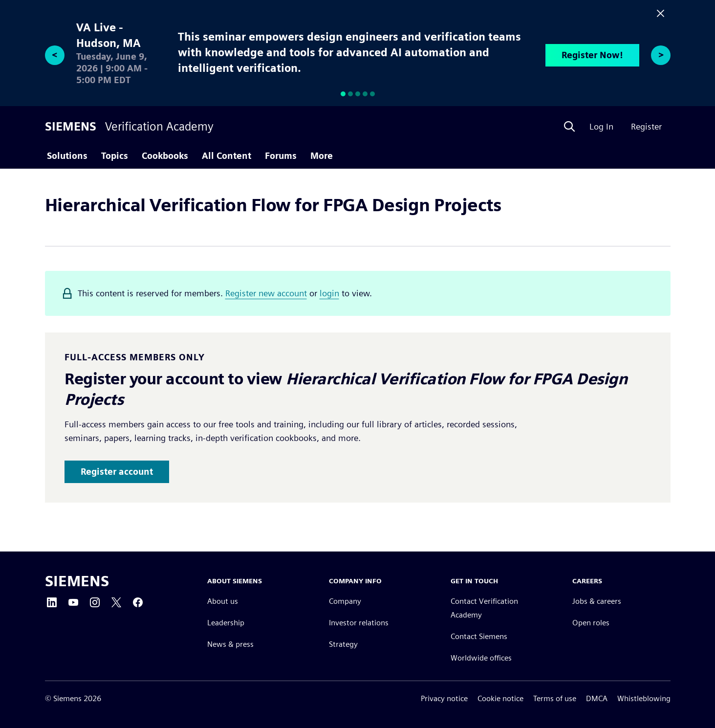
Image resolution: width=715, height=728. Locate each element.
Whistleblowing (644, 698)
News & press (230, 644)
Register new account (266, 293)
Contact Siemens (479, 636)
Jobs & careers (597, 601)
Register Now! (592, 55)
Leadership (226, 623)
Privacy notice (444, 698)
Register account (117, 472)
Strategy (343, 644)
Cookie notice (500, 698)
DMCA (597, 698)
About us (223, 601)
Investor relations (359, 623)
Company (345, 601)
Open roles (591, 623)
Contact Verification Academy (484, 608)
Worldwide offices (481, 658)
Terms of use (555, 698)
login (329, 293)
